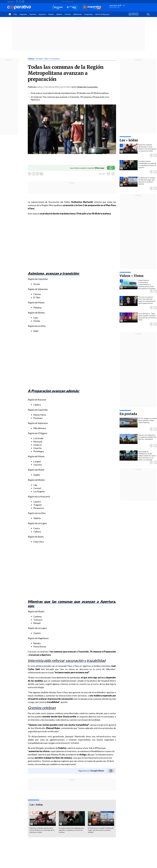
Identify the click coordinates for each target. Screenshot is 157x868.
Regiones (42, 14)
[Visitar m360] (133, 16)
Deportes (33, 14)
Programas (88, 14)
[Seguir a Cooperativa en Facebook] (17, 2)
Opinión (59, 14)
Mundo (51, 14)
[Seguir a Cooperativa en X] (20, 2)
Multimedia (77, 14)
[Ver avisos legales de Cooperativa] (130, 16)
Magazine (23, 14)
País (15, 14)
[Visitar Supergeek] (137, 16)
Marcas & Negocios (102, 14)
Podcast (68, 14)
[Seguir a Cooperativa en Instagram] (23, 2)
